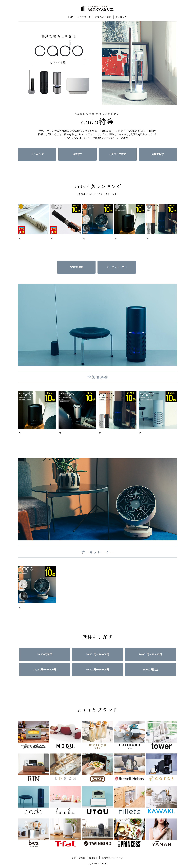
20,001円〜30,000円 (150, 654)
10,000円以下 (45, 654)
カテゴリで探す (118, 154)
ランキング (37, 154)
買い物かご (121, 17)
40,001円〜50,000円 (97, 670)
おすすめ (77, 154)
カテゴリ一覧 (84, 17)
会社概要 (93, 858)
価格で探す (158, 154)
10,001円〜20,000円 (97, 654)
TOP (70, 17)
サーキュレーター (117, 267)
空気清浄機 (76, 267)
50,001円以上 (150, 670)
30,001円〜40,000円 (45, 670)
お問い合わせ (79, 858)
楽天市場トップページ (112, 858)
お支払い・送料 (103, 17)
